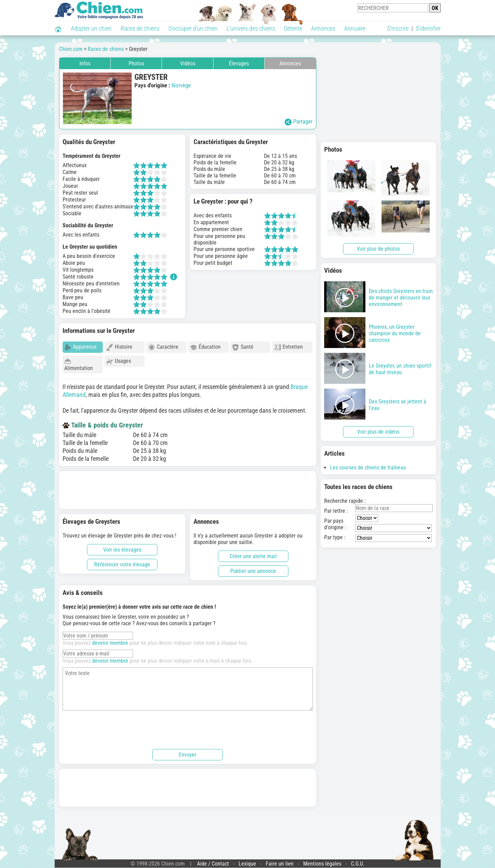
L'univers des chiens (251, 28)
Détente (293, 28)
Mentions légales (322, 861)
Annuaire (355, 28)
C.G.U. (358, 861)
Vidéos (188, 63)
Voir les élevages (122, 547)
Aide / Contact (213, 861)
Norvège (181, 85)
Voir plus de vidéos (378, 432)
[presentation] (115, 726)
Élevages (239, 63)
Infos (85, 63)
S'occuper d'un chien (193, 28)
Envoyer (188, 752)
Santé (243, 347)
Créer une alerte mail (253, 553)
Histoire (119, 347)
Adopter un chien (91, 28)
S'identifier (428, 28)
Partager (299, 122)
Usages (119, 361)
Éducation (205, 347)
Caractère (163, 347)
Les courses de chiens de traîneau (368, 468)
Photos (136, 63)
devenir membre (110, 640)
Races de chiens (140, 28)
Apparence (80, 347)
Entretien (288, 347)
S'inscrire (398, 28)
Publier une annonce (253, 568)
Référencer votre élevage (122, 561)
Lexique (247, 861)
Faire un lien (280, 861)
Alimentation (79, 365)
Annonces (323, 28)
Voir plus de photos (378, 249)
